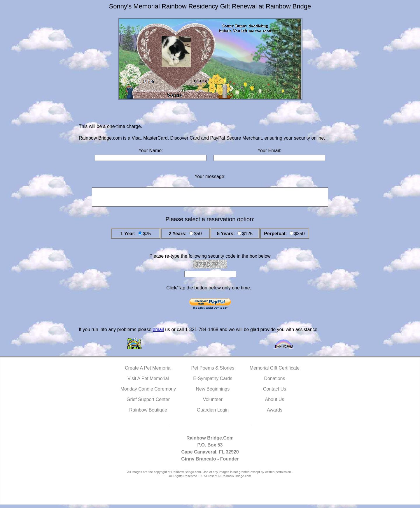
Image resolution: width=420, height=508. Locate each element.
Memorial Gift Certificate (275, 371)
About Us (275, 403)
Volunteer (213, 403)
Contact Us (275, 392)
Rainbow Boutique (148, 413)
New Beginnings (213, 392)
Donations (274, 382)
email (158, 333)
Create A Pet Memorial (148, 371)
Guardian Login (213, 413)
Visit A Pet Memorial (148, 382)
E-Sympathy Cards (213, 382)
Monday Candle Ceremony (148, 392)
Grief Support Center (148, 403)
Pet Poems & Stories (213, 371)
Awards (275, 413)
